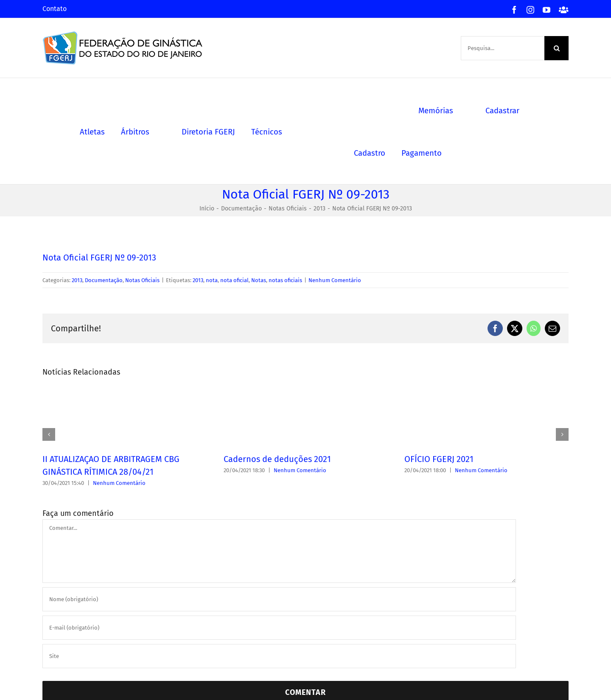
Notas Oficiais (142, 280)
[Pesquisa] (556, 48)
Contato (55, 9)
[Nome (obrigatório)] (279, 599)
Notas (259, 280)
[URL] (279, 656)
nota (212, 280)
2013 (77, 280)
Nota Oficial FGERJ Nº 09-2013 (99, 258)
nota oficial (234, 280)
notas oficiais (285, 280)
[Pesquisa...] (503, 48)
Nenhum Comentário (335, 280)
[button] (49, 434)
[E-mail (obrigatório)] (279, 628)
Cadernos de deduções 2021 (277, 459)
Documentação (104, 280)
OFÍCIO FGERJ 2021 (439, 459)
